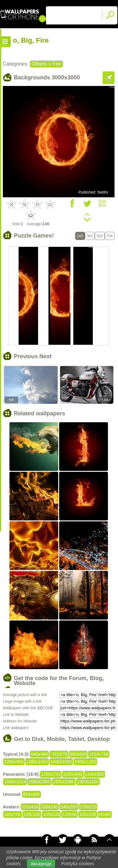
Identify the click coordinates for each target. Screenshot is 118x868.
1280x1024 (37, 762)
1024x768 (99, 754)
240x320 (69, 807)
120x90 (70, 814)
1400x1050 (61, 762)
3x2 (90, 236)
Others (39, 64)
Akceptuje (41, 864)
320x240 (49, 807)
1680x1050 (39, 782)
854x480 (31, 794)
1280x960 (14, 762)
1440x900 (95, 774)
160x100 (13, 814)
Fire (57, 64)
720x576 (59, 754)
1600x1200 (85, 762)
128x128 (51, 814)
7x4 (110, 236)
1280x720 (51, 774)
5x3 (100, 236)
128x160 (32, 814)
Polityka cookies (78, 863)
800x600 (78, 754)
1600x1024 (15, 782)
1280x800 (73, 774)
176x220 (88, 807)
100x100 (88, 814)
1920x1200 (88, 782)
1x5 (80, 236)
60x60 (105, 814)
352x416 (30, 807)
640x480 (39, 754)
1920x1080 (64, 782)
